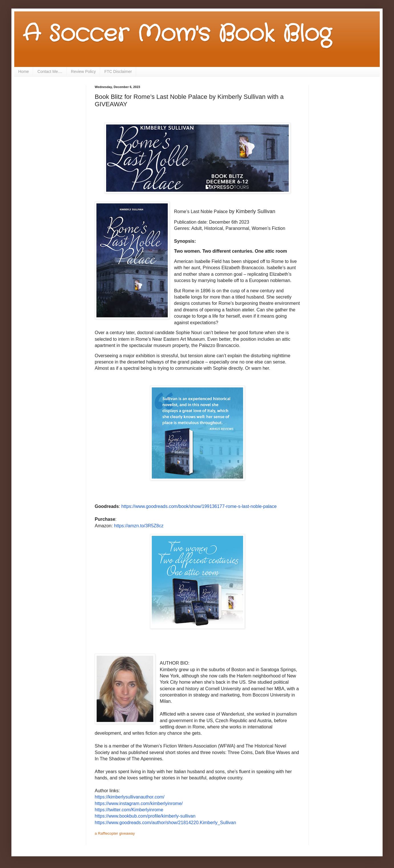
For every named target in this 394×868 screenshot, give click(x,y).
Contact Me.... (50, 72)
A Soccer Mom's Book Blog (177, 34)
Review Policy (83, 72)
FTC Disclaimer (118, 72)
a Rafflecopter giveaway (115, 833)
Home (24, 72)
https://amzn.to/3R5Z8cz (139, 526)
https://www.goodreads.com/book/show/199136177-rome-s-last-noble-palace (199, 506)
